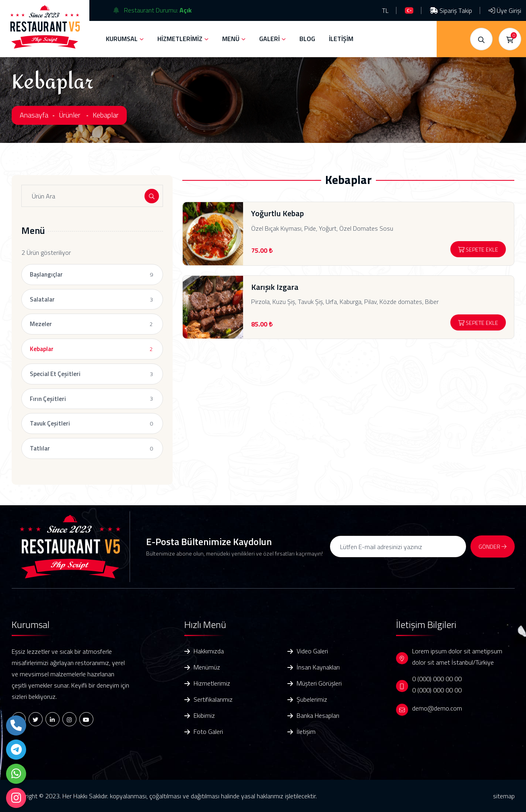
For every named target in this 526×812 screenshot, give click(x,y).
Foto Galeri (208, 732)
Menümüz (207, 667)
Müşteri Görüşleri (319, 683)
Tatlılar (40, 448)
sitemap (504, 796)
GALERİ (269, 39)
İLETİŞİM (341, 39)
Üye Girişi (505, 10)
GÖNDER (492, 546)
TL (385, 10)
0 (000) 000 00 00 (437, 679)
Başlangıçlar (46, 274)
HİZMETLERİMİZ (180, 39)
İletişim (306, 732)
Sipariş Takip (451, 10)
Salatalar (42, 299)
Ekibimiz (204, 716)
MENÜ (231, 39)
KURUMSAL (122, 39)
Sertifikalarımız (213, 699)
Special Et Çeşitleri (55, 374)
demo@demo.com (437, 708)
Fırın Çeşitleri (48, 399)
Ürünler (70, 115)
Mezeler (41, 324)
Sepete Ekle (478, 249)
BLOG (307, 39)
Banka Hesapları (318, 716)
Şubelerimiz (312, 699)
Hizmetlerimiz (212, 683)
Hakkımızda (209, 651)
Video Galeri (312, 651)
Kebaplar (106, 115)
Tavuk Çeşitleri (50, 423)
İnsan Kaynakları (318, 667)
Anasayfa (34, 115)
